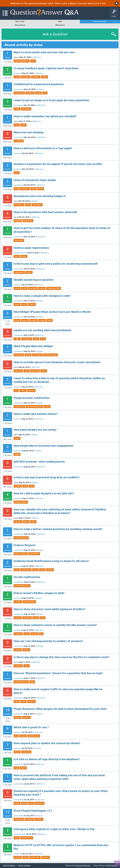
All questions (20, 25)
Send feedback (9, 866)
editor (33, 522)
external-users (27, 838)
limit (33, 61)
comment (18, 634)
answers (31, 701)
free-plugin (19, 355)
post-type (33, 288)
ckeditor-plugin (29, 602)
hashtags (29, 819)
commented (19, 89)
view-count (19, 240)
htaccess (45, 857)
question (30, 93)
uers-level (40, 803)
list (41, 634)
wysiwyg (18, 522)
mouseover (25, 189)
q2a (16, 390)
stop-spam (25, 77)
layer (33, 189)
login (17, 125)
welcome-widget (51, 355)
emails (44, 77)
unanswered (19, 93)
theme (17, 752)
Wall (60, 21)
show (23, 701)
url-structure (35, 857)
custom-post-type (54, 288)
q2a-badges (37, 205)
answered (18, 73)
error (17, 173)
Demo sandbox (24, 866)
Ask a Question (55, 34)
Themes (38, 748)
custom (42, 288)
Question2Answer (83, 865)
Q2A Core (37, 57)
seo (45, 93)
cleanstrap (26, 752)
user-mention (34, 554)
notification (26, 570)
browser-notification (34, 406)
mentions (39, 819)
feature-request (20, 554)
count (27, 371)
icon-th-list (19, 141)
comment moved (20, 253)
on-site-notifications (22, 586)
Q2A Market (112, 865)
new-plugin (37, 355)
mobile (23, 390)
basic (26, 522)
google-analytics (21, 502)
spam (17, 77)
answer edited (19, 834)
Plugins (41, 89)
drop (32, 486)
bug (16, 189)
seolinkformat (34, 736)
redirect (50, 570)
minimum (35, 371)
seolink (23, 736)
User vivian (20, 21)
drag (25, 486)
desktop (31, 390)
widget (42, 320)
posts (24, 288)
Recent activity (100, 21)
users (23, 125)
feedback (36, 77)
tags (32, 682)
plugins (25, 320)
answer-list (28, 221)
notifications (19, 406)
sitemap (18, 650)
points (29, 272)
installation (27, 339)
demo (73, 3)
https (25, 857)
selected (18, 221)
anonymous (19, 205)
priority (26, 650)
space (44, 371)
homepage (26, 109)
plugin (38, 93)
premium (26, 717)
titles (24, 803)
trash (42, 570)
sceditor (18, 486)
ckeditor (18, 602)
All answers (60, 25)
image (17, 109)
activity (32, 304)
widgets (34, 320)
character (18, 371)
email (36, 339)
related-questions (21, 538)
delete (23, 768)
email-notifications (22, 61)
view (42, 618)
